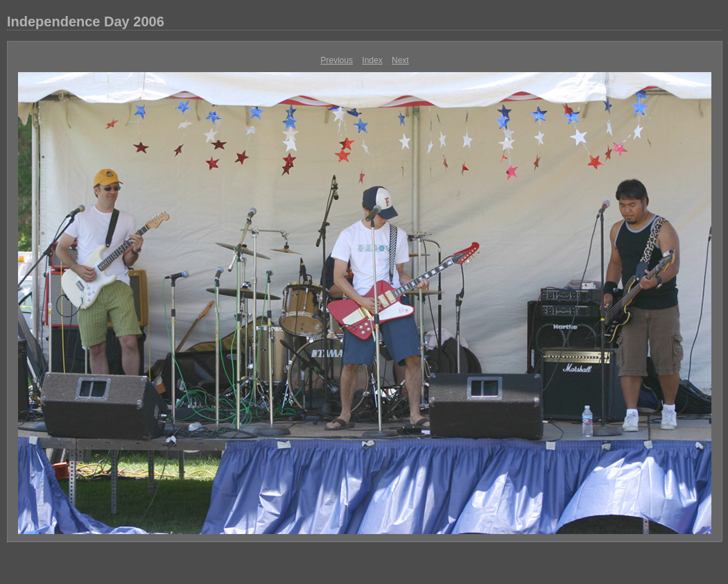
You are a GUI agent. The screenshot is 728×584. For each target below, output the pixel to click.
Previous (337, 60)
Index (372, 60)
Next (400, 60)
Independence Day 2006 (86, 22)
